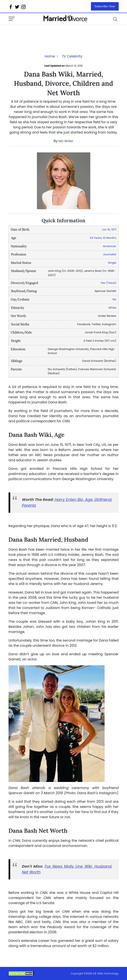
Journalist (109, 254)
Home (50, 56)
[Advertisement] (43, 34)
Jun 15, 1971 (109, 229)
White (112, 308)
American (109, 246)
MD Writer (66, 141)
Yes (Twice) (108, 283)
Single (112, 263)
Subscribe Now (105, 6)
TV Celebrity (72, 56)
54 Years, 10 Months (103, 238)
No (114, 299)
